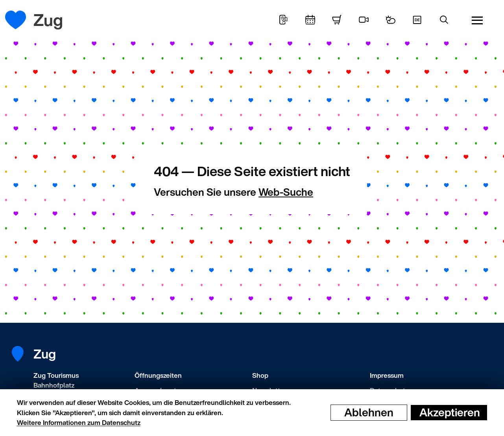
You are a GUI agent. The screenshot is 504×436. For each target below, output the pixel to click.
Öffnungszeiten (158, 375)
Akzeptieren (450, 412)
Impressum (387, 375)
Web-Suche (286, 192)
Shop (260, 375)
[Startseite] (21, 20)
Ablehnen (369, 412)
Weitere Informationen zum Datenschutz (79, 422)
